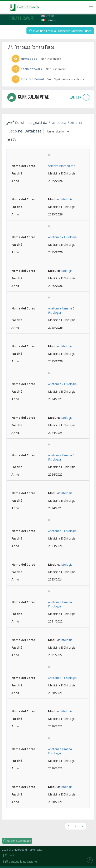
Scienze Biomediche (62, 166)
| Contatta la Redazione (19, 862)
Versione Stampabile (17, 841)
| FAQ (8, 855)
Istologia (67, 199)
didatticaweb (22, 18)
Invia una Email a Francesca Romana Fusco (60, 31)
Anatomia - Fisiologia (62, 237)
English (48, 16)
